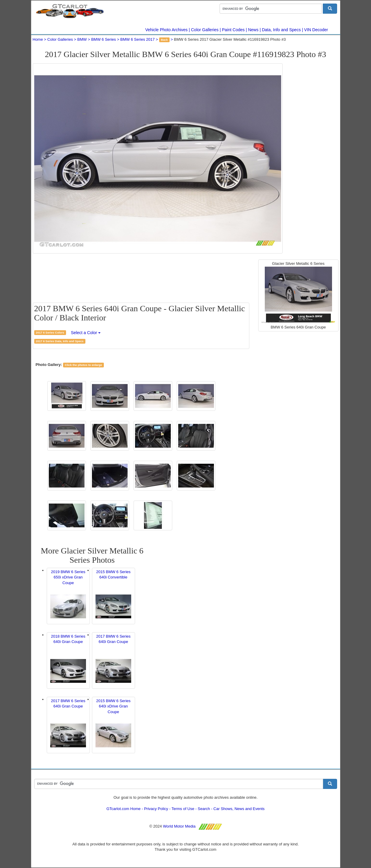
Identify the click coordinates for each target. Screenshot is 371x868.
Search (204, 809)
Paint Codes (233, 30)
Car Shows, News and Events (239, 809)
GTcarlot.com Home (124, 809)
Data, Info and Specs (281, 30)
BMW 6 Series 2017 (137, 39)
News (253, 30)
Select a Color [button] (86, 333)
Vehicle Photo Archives (166, 30)
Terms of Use (183, 809)
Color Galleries (205, 30)
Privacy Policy (156, 809)
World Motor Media (179, 826)
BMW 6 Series (103, 39)
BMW (82, 39)
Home (38, 39)
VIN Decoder (316, 30)
